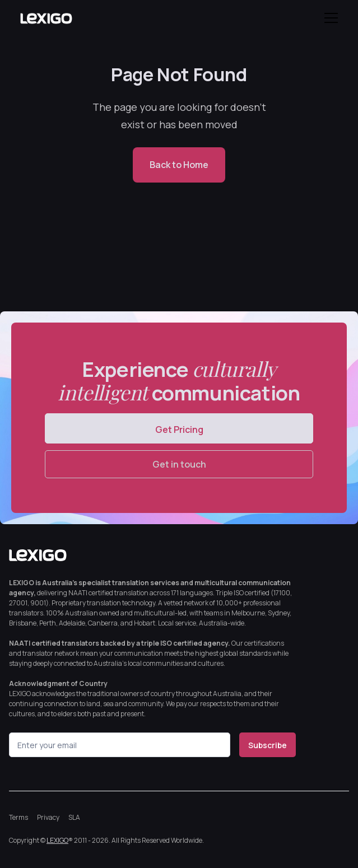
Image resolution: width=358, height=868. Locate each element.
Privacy (48, 817)
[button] (329, 18)
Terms (18, 817)
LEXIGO (57, 840)
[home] (46, 18)
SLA (74, 817)
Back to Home (179, 165)
